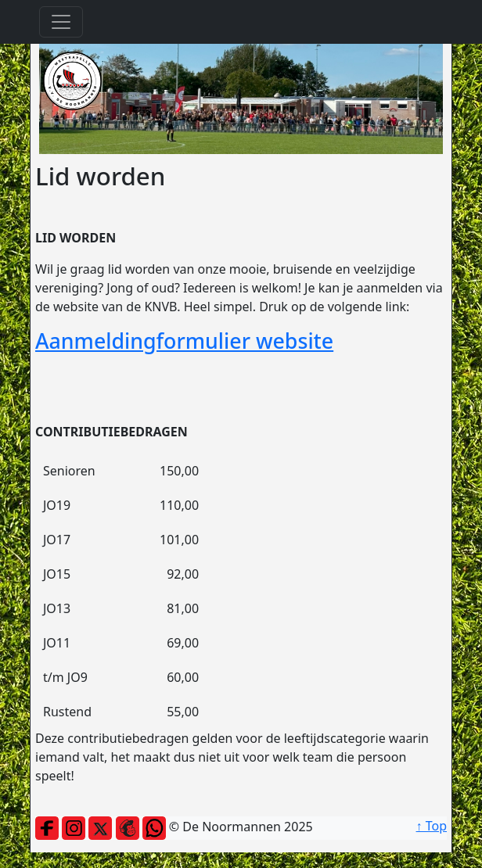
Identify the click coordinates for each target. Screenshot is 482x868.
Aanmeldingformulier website (184, 341)
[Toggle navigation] (61, 22)
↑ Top (432, 826)
